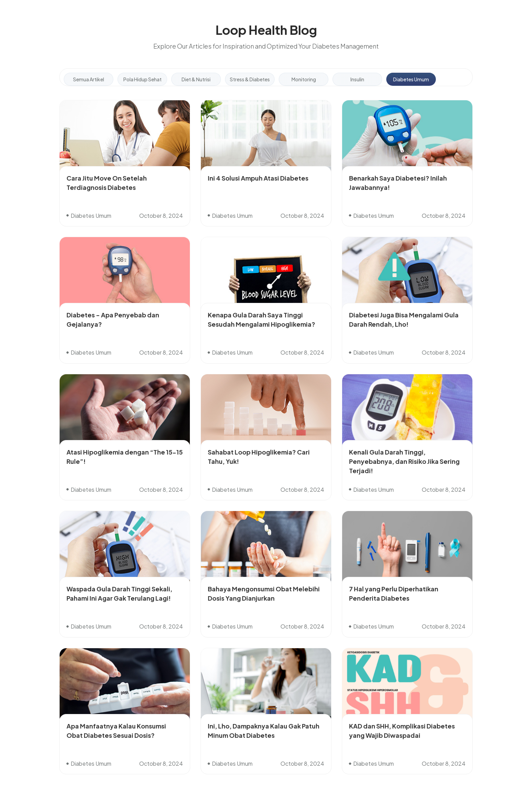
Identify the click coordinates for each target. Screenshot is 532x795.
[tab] (89, 79)
